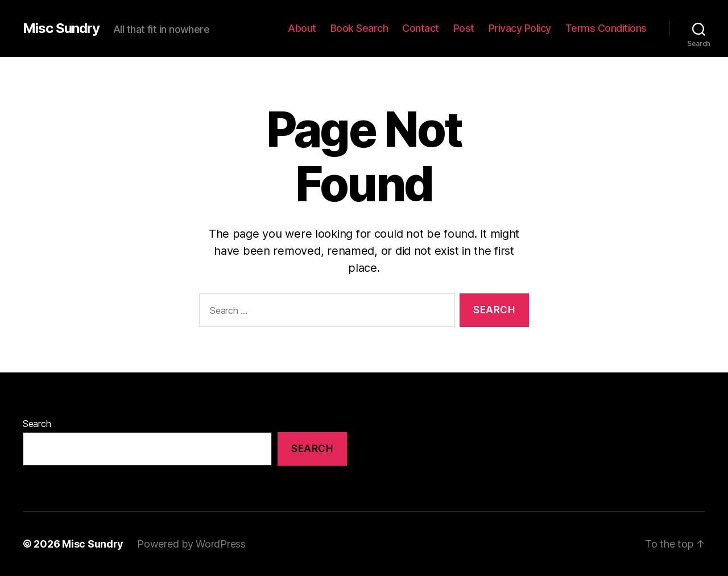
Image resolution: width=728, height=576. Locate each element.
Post (464, 28)
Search (37, 424)
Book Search (359, 28)
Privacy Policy (520, 28)
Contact (421, 28)
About (302, 28)
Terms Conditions (606, 28)
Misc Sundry (61, 28)
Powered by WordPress (191, 544)
